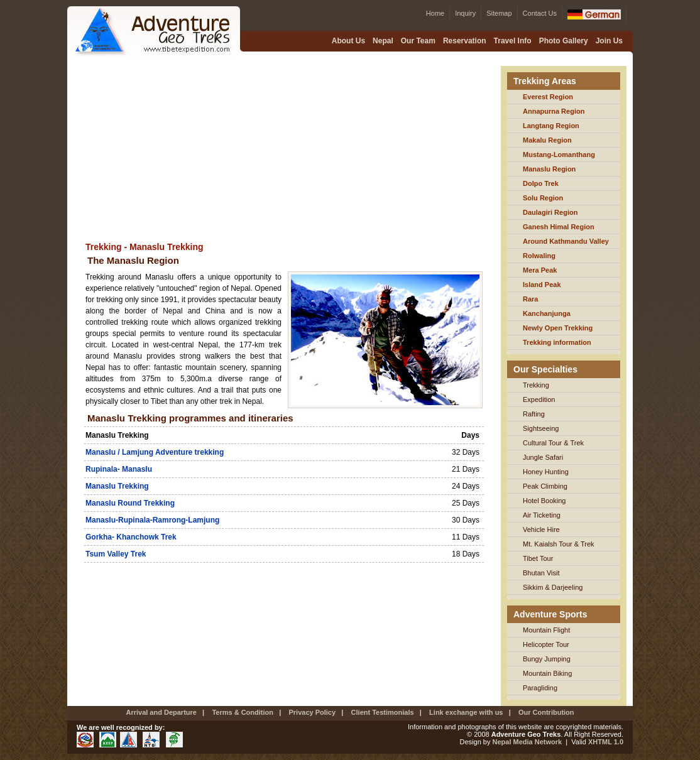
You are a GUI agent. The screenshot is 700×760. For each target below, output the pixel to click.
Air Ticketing (542, 515)
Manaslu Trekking (117, 486)
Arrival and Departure (161, 712)
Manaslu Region (549, 169)
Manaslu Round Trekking (130, 503)
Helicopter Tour (546, 644)
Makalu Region (547, 140)
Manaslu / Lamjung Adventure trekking (155, 452)
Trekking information (557, 342)
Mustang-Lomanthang (559, 155)
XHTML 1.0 (606, 742)
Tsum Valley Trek (116, 554)
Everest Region (548, 97)
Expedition (539, 399)
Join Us (609, 41)
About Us (348, 41)
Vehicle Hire (541, 529)
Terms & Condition (243, 712)
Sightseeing (541, 428)
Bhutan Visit (541, 573)
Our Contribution (546, 712)
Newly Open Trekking (558, 328)
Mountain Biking (547, 673)
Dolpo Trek (541, 183)
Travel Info (513, 41)
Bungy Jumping (547, 659)
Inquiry (465, 13)
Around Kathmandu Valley (566, 241)
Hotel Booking (544, 501)
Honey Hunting (546, 472)
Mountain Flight (546, 630)
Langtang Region (551, 126)
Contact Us (540, 13)
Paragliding (540, 688)
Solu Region (543, 198)
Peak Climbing (545, 486)
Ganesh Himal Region (559, 227)
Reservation (465, 41)
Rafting (534, 414)
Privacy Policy (311, 712)
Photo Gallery (564, 41)
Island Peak (542, 285)
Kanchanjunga (547, 313)
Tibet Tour (538, 558)
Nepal (383, 41)
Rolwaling (539, 256)
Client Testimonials (383, 712)
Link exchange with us (466, 712)
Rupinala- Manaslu (119, 469)
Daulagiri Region (550, 212)
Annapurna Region (554, 111)
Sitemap (499, 13)
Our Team (418, 41)
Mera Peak (540, 270)
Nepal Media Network (528, 742)
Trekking (536, 385)
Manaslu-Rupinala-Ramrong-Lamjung (152, 520)
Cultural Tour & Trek (553, 443)
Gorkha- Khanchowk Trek (131, 537)
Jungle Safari (543, 457)
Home (435, 13)
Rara (530, 299)
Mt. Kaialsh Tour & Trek (559, 544)
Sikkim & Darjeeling (553, 587)
